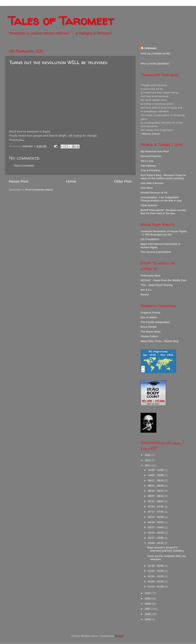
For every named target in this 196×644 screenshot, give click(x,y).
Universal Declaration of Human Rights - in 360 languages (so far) (164, 233)
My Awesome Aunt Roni (155, 151)
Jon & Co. (146, 290)
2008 (148, 604)
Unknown (151, 48)
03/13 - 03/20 (156, 533)
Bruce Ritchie (148, 327)
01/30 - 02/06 (156, 566)
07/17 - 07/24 (156, 512)
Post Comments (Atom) (39, 190)
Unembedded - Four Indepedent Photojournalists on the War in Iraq (161, 199)
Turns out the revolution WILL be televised (58, 62)
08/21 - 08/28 (156, 486)
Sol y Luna (147, 161)
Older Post (123, 181)
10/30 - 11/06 (156, 470)
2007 (148, 609)
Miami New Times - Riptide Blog (159, 341)
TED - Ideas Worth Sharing (157, 285)
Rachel (145, 295)
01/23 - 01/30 (156, 571)
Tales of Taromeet (61, 21)
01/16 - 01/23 (156, 576)
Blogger (119, 636)
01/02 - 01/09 (156, 587)
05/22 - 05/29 (156, 517)
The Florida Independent (155, 322)
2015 (148, 455)
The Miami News (151, 332)
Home (71, 181)
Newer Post (19, 181)
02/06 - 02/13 (156, 543)
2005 (148, 619)
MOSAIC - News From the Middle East (163, 280)
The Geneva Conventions (156, 252)
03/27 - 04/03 (156, 527)
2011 (148, 465)
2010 (148, 593)
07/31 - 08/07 (156, 501)
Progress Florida (150, 313)
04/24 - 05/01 (156, 522)
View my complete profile (155, 53)
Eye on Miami (149, 317)
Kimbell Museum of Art (154, 193)
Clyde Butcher (149, 205)
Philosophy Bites (150, 276)
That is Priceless (150, 170)
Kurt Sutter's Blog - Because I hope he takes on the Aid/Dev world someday (163, 177)
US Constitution (150, 239)
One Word (147, 188)
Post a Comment (24, 166)
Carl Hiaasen (148, 166)
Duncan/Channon (151, 156)
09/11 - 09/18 (156, 481)
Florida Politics (149, 336)
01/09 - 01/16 (156, 581)
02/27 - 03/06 (156, 538)
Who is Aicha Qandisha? (155, 64)
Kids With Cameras (152, 183)
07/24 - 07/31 (156, 506)
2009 (148, 598)
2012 (148, 460)
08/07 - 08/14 (156, 496)
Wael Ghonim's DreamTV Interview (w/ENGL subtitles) (166, 549)
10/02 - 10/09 (156, 475)
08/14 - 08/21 (156, 491)
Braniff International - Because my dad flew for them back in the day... (163, 212)
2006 (148, 614)
